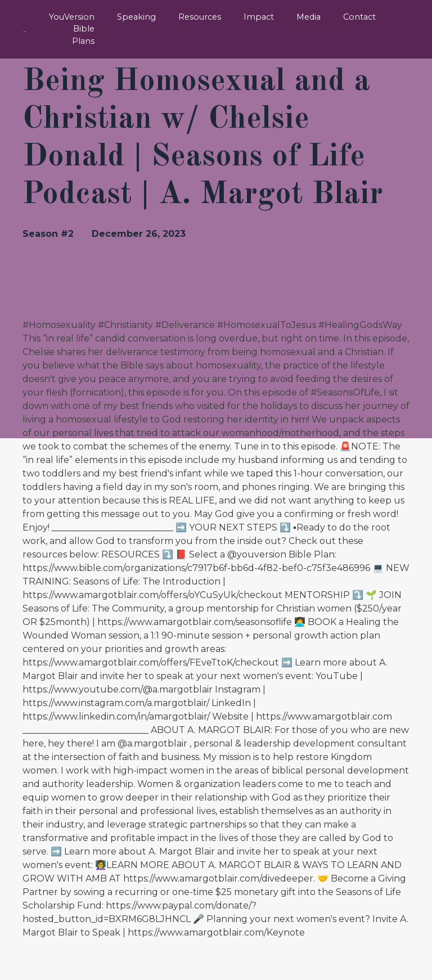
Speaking (141, 17)
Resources (203, 17)
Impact (261, 17)
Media (310, 17)
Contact (360, 17)
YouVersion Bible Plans (79, 23)
